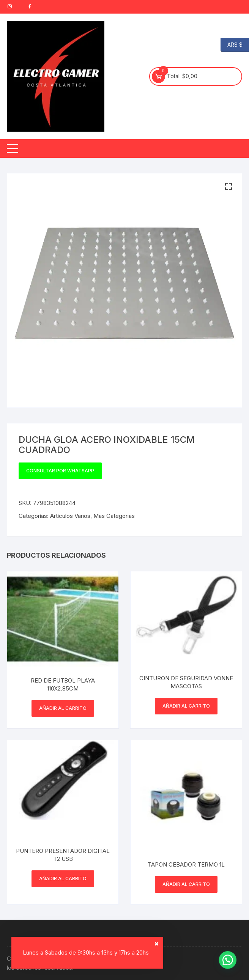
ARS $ (232, 45)
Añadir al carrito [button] (63, 708)
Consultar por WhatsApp (60, 471)
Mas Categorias (114, 516)
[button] (229, 187)
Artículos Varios (70, 516)
